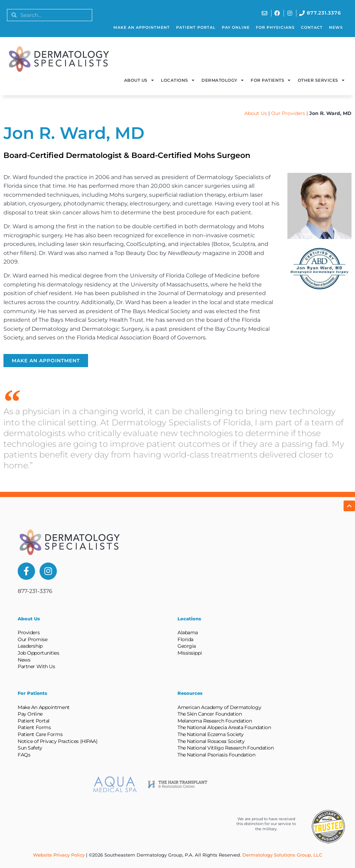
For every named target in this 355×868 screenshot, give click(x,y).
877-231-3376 (35, 591)
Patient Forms (34, 727)
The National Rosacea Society (211, 741)
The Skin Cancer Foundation (210, 714)
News (336, 27)
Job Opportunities (38, 653)
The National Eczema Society (211, 734)
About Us (139, 80)
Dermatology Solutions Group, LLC (282, 855)
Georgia (187, 646)
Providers (29, 632)
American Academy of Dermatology (219, 707)
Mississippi (190, 653)
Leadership (30, 646)
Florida (185, 639)
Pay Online (236, 27)
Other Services (321, 80)
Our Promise (32, 639)
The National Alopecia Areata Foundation (224, 727)
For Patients (271, 80)
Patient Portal (196, 27)
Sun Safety (30, 748)
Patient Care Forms (40, 734)
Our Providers (288, 113)
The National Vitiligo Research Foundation (226, 748)
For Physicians (275, 27)
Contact (312, 27)
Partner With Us (36, 666)
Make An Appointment (142, 27)
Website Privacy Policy (59, 855)
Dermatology (223, 80)
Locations (178, 80)
